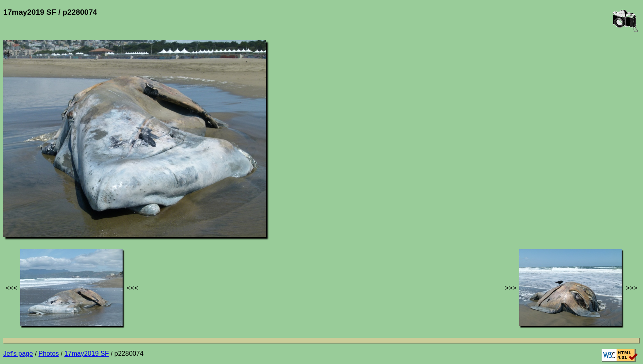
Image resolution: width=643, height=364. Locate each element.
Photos (49, 354)
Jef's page (18, 354)
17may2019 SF (87, 354)
